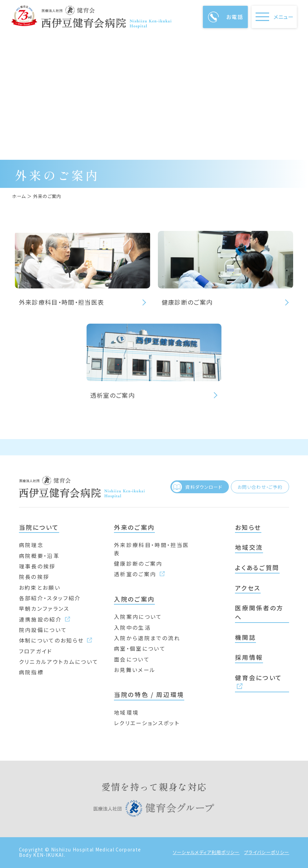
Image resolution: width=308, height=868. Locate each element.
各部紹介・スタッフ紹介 (50, 598)
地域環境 (126, 712)
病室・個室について (140, 648)
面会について (132, 659)
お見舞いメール (135, 670)
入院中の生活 (132, 627)
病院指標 (31, 672)
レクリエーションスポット (147, 723)
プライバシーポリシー (267, 853)
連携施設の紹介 (45, 619)
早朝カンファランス (44, 608)
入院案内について (138, 616)
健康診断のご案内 (138, 563)
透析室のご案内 (139, 574)
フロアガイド (36, 651)
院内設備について (43, 630)
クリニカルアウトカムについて (59, 661)
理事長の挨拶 (37, 566)
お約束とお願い (40, 587)
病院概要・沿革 (39, 556)
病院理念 (31, 545)
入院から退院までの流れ (147, 638)
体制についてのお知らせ (56, 640)
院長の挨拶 (34, 577)
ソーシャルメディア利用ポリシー (206, 853)
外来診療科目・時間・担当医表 (151, 549)
